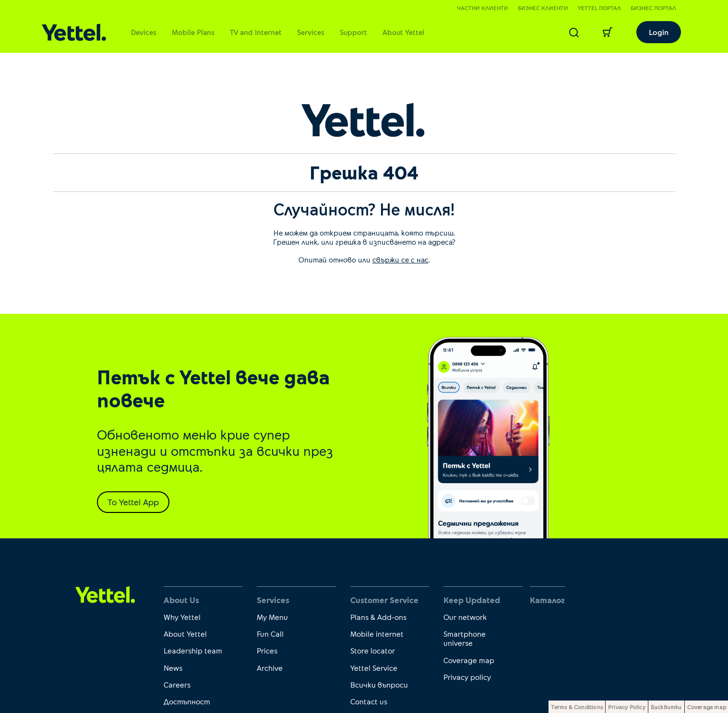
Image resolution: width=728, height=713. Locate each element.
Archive (270, 668)
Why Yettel (182, 617)
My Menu (272, 617)
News (173, 668)
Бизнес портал (653, 8)
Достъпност (187, 701)
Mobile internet (377, 634)
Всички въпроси (379, 684)
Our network (465, 617)
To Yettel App (133, 502)
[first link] (105, 594)
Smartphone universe (465, 638)
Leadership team (193, 650)
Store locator (373, 650)
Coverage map (469, 660)
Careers (177, 684)
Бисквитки (666, 707)
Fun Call (270, 634)
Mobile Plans (193, 32)
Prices (267, 650)
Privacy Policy (627, 707)
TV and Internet (256, 32)
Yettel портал (599, 8)
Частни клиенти (483, 8)
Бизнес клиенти (543, 8)
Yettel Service (374, 668)
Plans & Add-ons (378, 617)
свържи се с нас (400, 260)
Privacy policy (467, 677)
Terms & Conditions (577, 707)
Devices (144, 32)
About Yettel (403, 32)
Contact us (369, 701)
